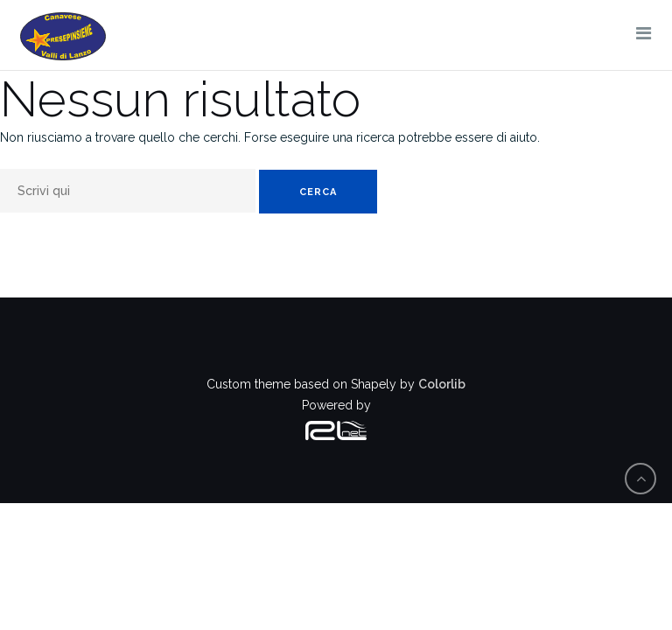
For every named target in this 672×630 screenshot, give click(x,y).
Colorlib (442, 384)
